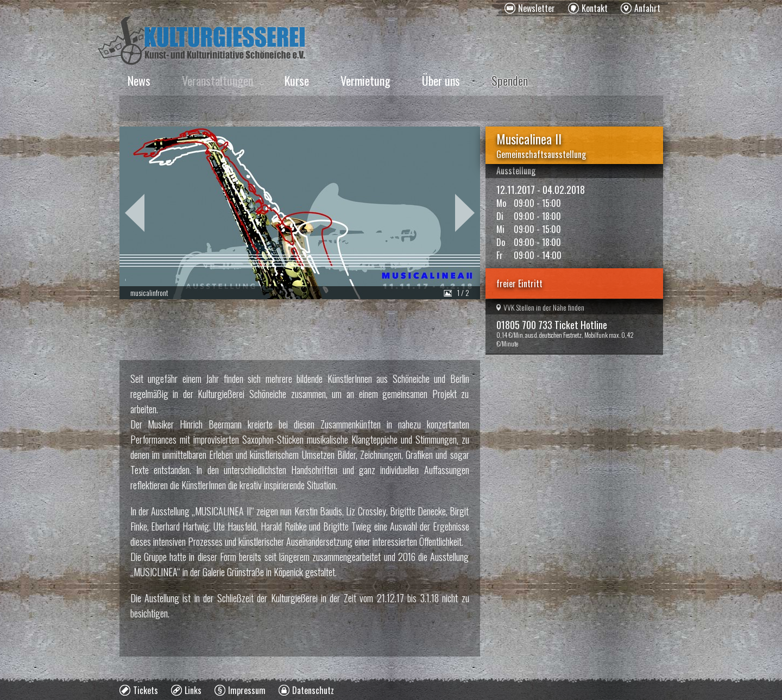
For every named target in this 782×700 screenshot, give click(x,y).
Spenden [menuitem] (510, 80)
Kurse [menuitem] (297, 80)
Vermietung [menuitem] (365, 80)
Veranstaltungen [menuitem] (217, 80)
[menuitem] (530, 8)
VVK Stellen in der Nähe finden (540, 307)
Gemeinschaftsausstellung (541, 154)
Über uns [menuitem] (441, 80)
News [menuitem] (139, 80)
